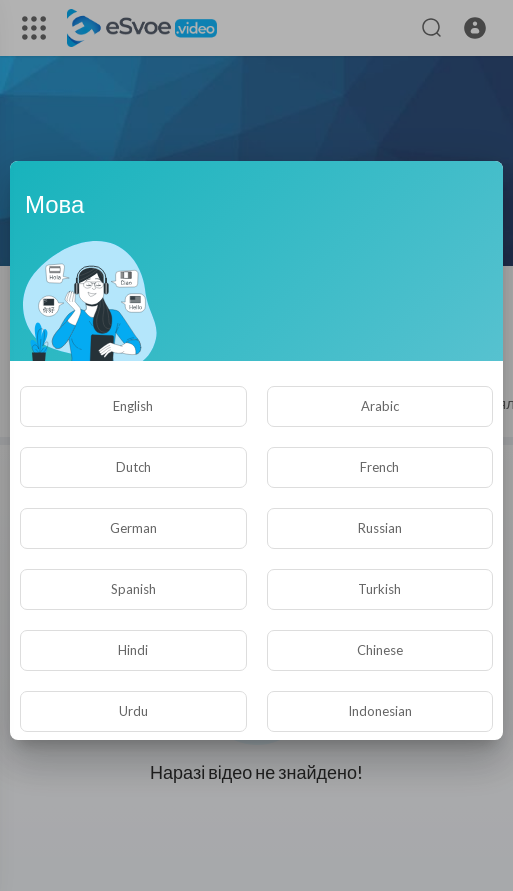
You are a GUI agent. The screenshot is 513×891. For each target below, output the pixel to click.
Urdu (133, 711)
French (379, 467)
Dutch (133, 467)
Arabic (380, 406)
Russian (380, 528)
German (133, 528)
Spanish (133, 589)
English (133, 406)
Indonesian (380, 711)
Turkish (379, 589)
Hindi (133, 650)
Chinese (380, 650)
